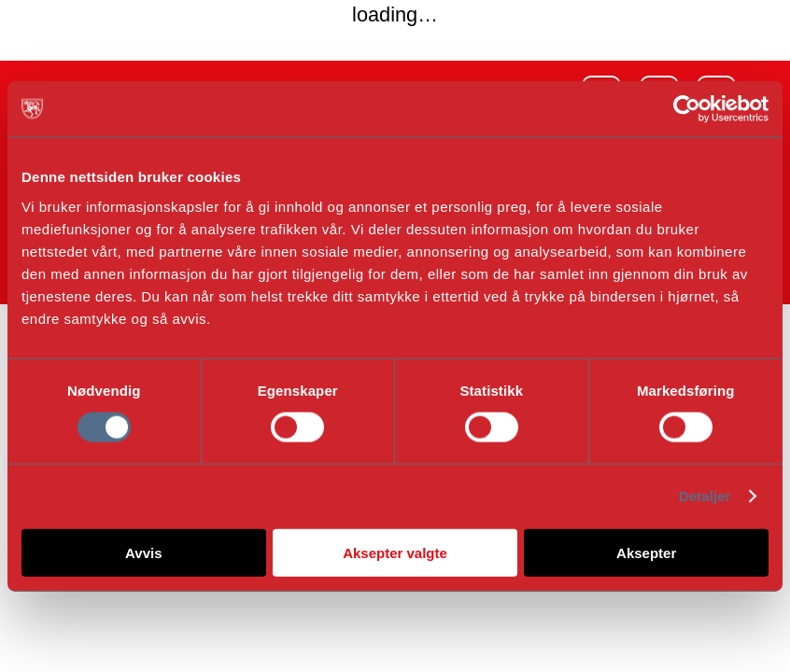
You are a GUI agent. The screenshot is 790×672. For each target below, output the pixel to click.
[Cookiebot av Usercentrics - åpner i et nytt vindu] (687, 109)
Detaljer (705, 496)
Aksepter (646, 552)
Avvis (143, 552)
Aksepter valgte (395, 552)
